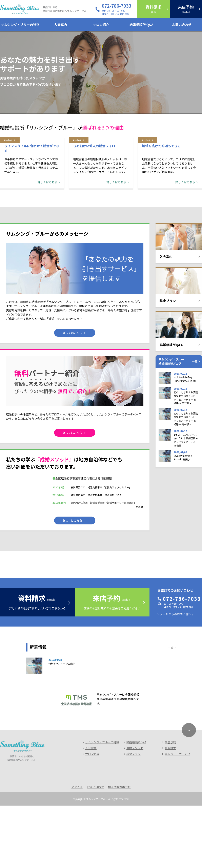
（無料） (154, 9)
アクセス (77, 849)
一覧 (195, 398)
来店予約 (170, 805)
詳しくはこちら (47, 218)
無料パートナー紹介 (177, 816)
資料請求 (170, 810)
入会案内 (61, 25)
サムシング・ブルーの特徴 (20, 25)
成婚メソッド (135, 810)
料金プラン (134, 816)
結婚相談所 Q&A (141, 25)
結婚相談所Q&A (136, 805)
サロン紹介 (101, 25)
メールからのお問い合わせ (177, 676)
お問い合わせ (182, 25)
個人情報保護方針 (119, 849)
